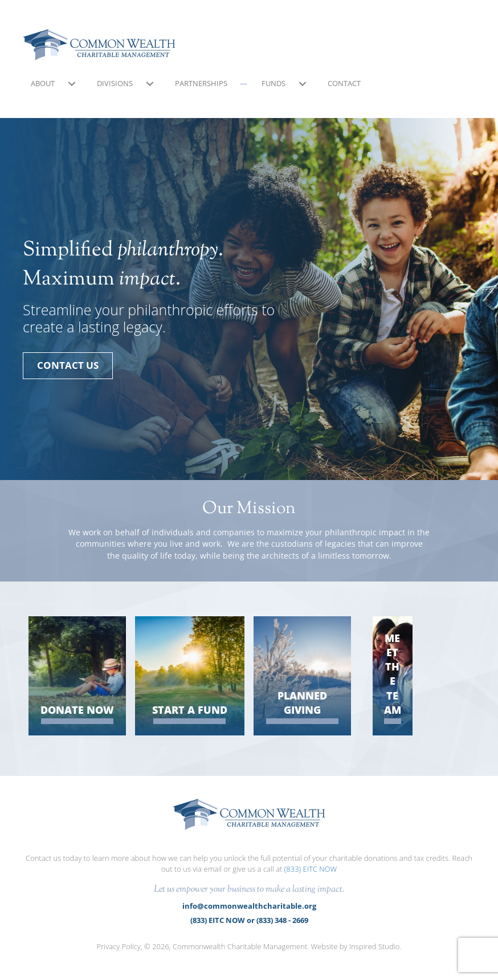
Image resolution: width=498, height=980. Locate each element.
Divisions (115, 83)
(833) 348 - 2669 (282, 920)
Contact (344, 83)
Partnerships (201, 83)
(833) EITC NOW (311, 869)
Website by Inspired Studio (355, 946)
